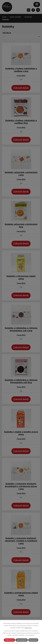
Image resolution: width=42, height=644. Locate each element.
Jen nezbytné (22, 640)
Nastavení (33, 640)
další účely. (28, 628)
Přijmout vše (9, 640)
